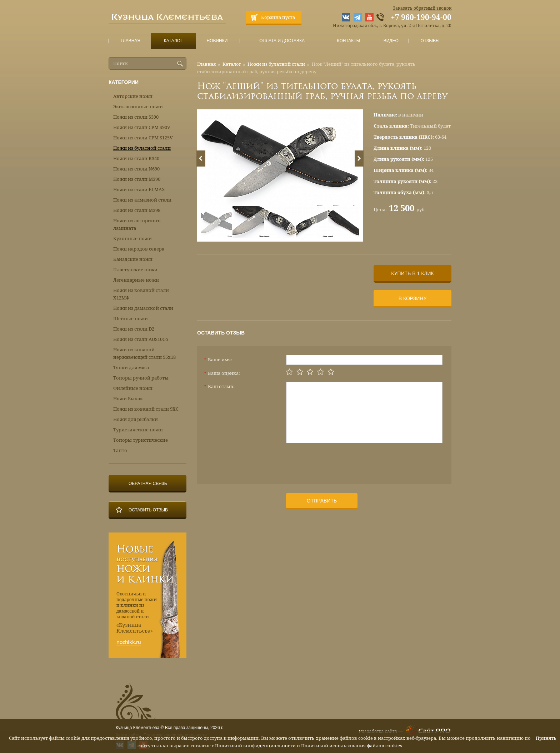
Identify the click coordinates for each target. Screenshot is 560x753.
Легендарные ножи (136, 280)
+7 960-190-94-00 (421, 18)
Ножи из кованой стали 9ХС (146, 409)
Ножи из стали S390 (136, 117)
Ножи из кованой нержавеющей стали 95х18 (144, 353)
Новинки (217, 41)
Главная (131, 41)
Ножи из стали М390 (137, 179)
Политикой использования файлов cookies (352, 746)
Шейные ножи (131, 319)
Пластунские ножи (135, 270)
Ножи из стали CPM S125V (143, 138)
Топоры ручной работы (141, 378)
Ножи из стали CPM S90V (142, 127)
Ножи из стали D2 (134, 329)
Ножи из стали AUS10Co (141, 339)
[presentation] (340, 461)
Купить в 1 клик (412, 273)
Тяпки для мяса (131, 368)
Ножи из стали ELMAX (139, 190)
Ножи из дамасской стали (143, 308)
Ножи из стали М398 (137, 210)
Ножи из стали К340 (136, 158)
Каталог (173, 41)
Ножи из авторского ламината (137, 224)
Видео (391, 41)
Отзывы (430, 41)
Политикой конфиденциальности (255, 746)
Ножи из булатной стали (276, 64)
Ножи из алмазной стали (142, 200)
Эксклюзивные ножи (138, 107)
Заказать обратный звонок (422, 8)
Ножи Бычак (128, 399)
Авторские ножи (133, 96)
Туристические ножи (138, 430)
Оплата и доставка (282, 41)
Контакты (348, 41)
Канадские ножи (133, 259)
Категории (124, 82)
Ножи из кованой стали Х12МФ (141, 294)
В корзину (413, 298)
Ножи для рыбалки (136, 419)
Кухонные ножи (132, 239)
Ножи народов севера (139, 249)
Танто (120, 450)
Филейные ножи (133, 388)
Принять (546, 738)
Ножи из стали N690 (136, 169)
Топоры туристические (141, 440)
